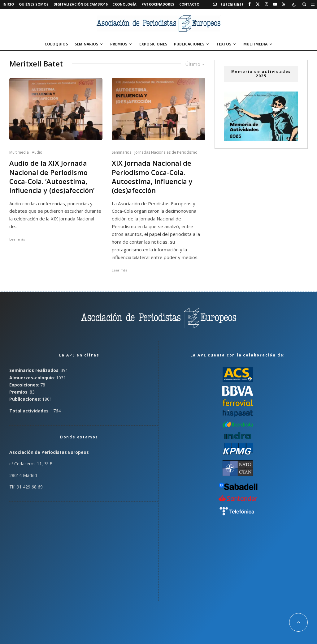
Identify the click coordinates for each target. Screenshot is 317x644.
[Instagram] (266, 4)
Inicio (8, 4)
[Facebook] (250, 4)
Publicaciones (189, 44)
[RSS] (284, 4)
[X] (258, 4)
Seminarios (86, 44)
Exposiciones (153, 44)
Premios (119, 44)
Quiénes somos (34, 4)
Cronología (124, 4)
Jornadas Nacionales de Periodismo (166, 152)
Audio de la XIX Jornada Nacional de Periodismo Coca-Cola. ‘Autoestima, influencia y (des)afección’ (52, 177)
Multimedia (255, 44)
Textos (224, 44)
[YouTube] (275, 4)
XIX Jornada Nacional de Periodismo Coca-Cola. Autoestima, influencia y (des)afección (152, 177)
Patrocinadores (158, 4)
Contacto (189, 4)
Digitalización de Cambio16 (80, 4)
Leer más (17, 239)
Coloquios (56, 44)
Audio (37, 152)
